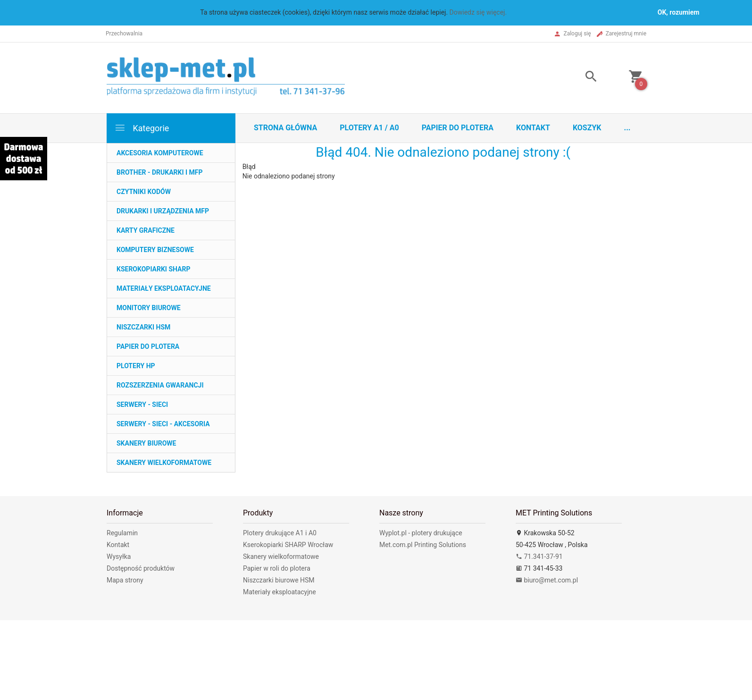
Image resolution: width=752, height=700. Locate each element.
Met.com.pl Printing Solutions (423, 545)
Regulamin (122, 533)
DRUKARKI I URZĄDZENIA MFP (163, 211)
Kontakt (533, 128)
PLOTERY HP (136, 366)
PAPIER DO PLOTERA (148, 346)
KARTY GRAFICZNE (146, 230)
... (627, 128)
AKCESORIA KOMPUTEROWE (160, 153)
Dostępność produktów (141, 568)
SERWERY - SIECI (142, 405)
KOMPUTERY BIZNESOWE (155, 250)
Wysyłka (119, 557)
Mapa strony (125, 580)
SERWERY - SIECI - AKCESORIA (163, 424)
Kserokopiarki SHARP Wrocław (288, 545)
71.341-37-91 (539, 557)
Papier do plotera (458, 128)
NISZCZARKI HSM (143, 327)
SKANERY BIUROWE (146, 443)
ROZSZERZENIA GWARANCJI (160, 385)
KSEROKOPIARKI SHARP (153, 269)
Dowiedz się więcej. (478, 12)
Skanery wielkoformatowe (281, 557)
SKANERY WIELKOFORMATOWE (164, 463)
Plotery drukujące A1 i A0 (280, 533)
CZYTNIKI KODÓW (144, 192)
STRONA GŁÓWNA (285, 128)
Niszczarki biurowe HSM (279, 580)
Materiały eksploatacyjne (280, 592)
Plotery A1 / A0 (369, 128)
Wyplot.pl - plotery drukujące (421, 533)
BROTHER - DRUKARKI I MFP (160, 172)
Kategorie (142, 128)
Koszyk (587, 128)
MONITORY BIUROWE (149, 308)
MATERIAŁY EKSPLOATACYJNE (164, 288)
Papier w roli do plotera (277, 568)
